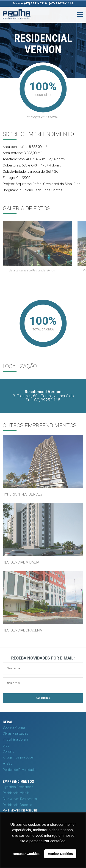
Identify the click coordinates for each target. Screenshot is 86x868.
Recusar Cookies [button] (26, 854)
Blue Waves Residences (20, 799)
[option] (43, 248)
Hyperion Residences (18, 787)
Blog (6, 745)
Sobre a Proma (14, 727)
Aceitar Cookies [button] (60, 854)
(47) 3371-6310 (35, 3)
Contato (9, 751)
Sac (8, 764)
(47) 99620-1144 (61, 3)
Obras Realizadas (15, 733)
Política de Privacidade (19, 770)
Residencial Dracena (17, 805)
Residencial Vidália (16, 793)
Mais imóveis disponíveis (20, 811)
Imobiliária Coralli (15, 739)
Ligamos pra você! (18, 757)
